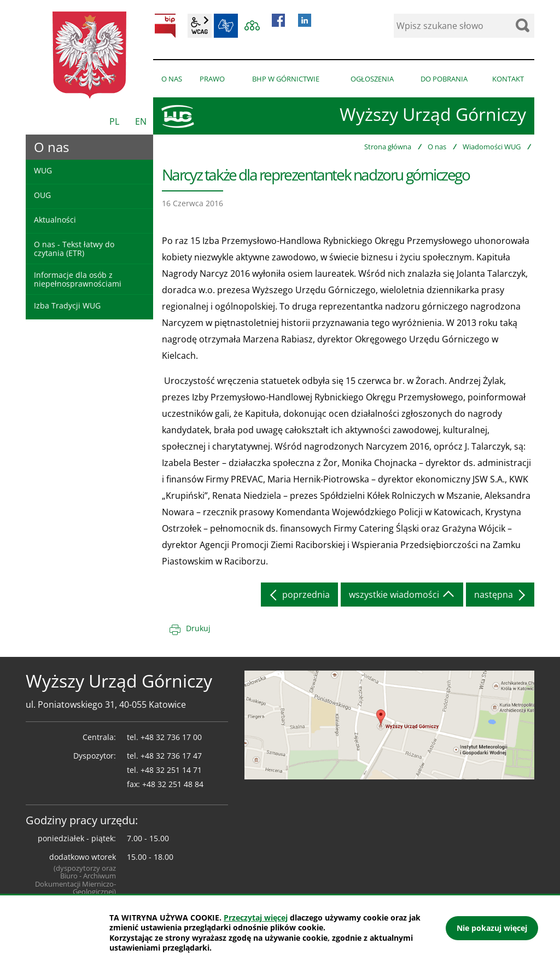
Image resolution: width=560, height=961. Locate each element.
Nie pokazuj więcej (492, 928)
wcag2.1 (200, 26)
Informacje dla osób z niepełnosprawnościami (78, 279)
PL (114, 121)
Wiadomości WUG (492, 147)
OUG (42, 195)
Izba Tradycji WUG (67, 305)
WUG (43, 170)
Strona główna (388, 147)
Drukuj (198, 628)
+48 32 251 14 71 (171, 770)
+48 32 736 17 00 (171, 737)
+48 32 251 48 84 (173, 784)
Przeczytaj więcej (256, 918)
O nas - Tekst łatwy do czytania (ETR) (74, 248)
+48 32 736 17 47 (171, 756)
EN (141, 121)
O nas (437, 147)
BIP (165, 26)
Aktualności (55, 220)
